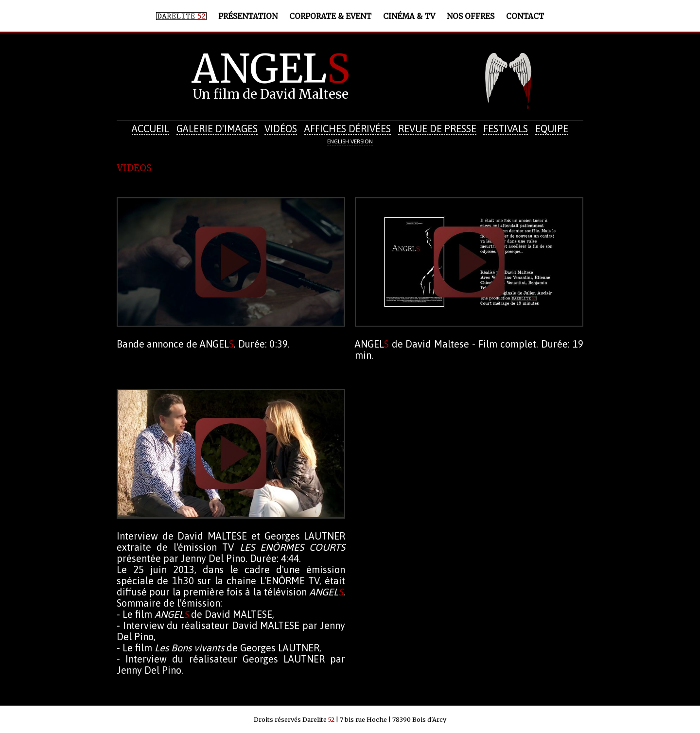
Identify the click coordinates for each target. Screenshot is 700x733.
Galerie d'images (217, 129)
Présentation (248, 16)
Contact (525, 16)
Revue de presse (437, 129)
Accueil (150, 129)
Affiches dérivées (348, 129)
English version (350, 141)
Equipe (552, 129)
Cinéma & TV (409, 16)
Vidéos (281, 129)
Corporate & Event (330, 16)
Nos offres (471, 16)
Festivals (506, 129)
